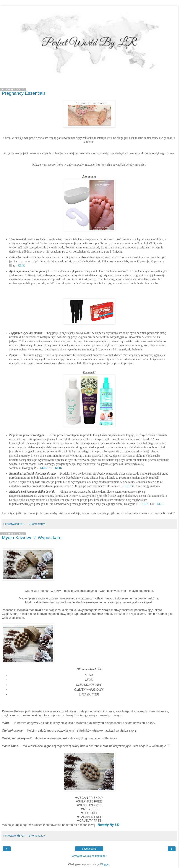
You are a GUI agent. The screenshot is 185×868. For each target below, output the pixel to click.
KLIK (21, 265)
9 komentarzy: (37, 524)
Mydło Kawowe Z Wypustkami (32, 538)
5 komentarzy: (37, 836)
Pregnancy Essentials (24, 93)
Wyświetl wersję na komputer (89, 856)
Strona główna (89, 849)
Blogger (105, 864)
